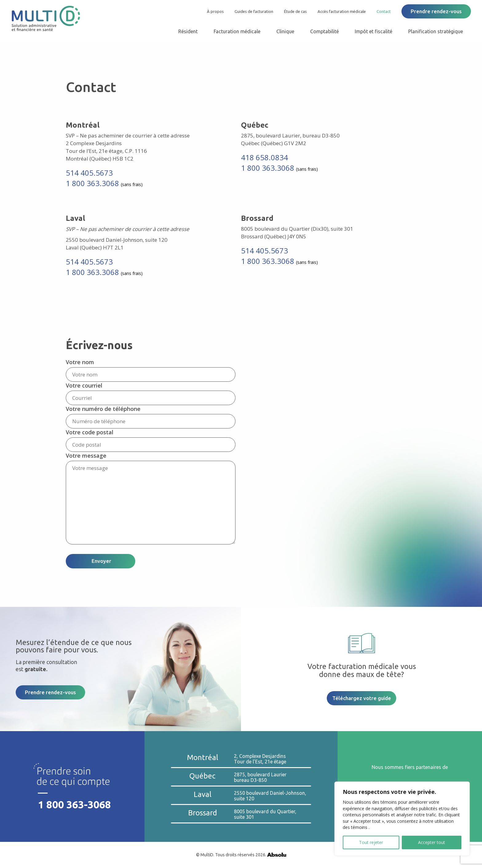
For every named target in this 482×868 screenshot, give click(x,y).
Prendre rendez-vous (436, 11)
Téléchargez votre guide (362, 698)
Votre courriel (84, 385)
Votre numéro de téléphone (103, 409)
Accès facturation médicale (342, 11)
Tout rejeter (371, 842)
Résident (188, 31)
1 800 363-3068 (75, 804)
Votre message (86, 456)
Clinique (285, 31)
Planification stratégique (436, 31)
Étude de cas (295, 11)
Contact (384, 11)
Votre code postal (90, 432)
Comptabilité (324, 31)
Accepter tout (432, 842)
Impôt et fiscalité (373, 31)
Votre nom (80, 362)
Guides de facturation (254, 11)
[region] (402, 819)
